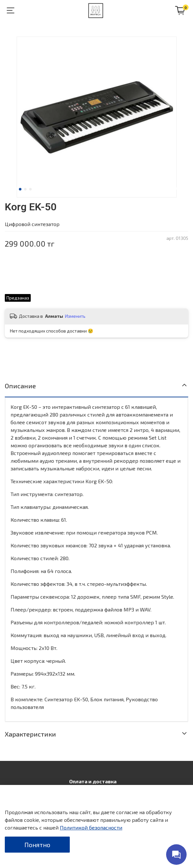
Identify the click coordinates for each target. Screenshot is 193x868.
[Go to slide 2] (25, 189)
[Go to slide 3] (30, 189)
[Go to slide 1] (20, 189)
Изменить (75, 316)
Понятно (37, 845)
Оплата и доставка (93, 781)
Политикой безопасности (91, 827)
